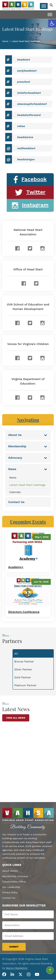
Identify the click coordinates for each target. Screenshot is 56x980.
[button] (52, 23)
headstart (24, 60)
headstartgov (26, 159)
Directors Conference (24, 612)
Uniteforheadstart (29, 93)
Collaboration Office (14, 882)
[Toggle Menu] (44, 6)
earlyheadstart (27, 71)
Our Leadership (11, 887)
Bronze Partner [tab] (24, 661)
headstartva (25, 137)
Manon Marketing (17, 968)
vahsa (21, 126)
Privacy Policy (10, 892)
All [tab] (16, 654)
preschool (24, 82)
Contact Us (9, 898)
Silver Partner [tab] (23, 669)
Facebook (30, 180)
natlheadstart (26, 148)
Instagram (30, 205)
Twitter (30, 192)
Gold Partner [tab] (23, 677)
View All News (16, 718)
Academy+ (16, 567)
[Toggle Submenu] (46, 435)
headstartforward (29, 115)
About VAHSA (10, 871)
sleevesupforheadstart (32, 104)
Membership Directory (15, 876)
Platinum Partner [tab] (25, 685)
